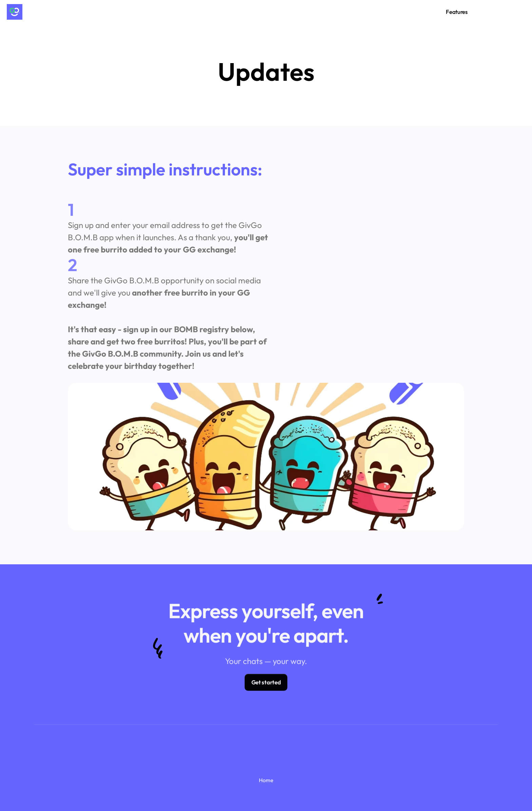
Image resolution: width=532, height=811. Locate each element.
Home (266, 780)
